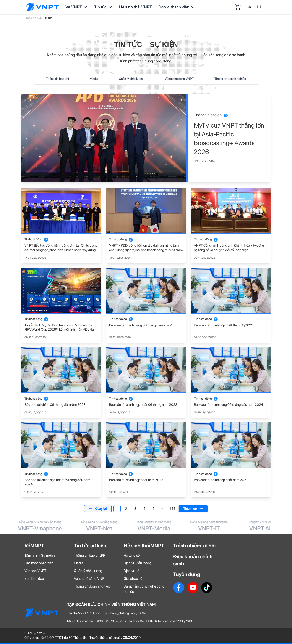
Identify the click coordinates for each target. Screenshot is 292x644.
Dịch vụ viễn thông (138, 563)
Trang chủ (31, 18)
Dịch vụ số (132, 571)
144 (172, 509)
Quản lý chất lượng (131, 79)
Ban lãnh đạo (34, 579)
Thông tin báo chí (57, 79)
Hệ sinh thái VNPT (136, 7)
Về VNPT (77, 7)
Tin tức (103, 7)
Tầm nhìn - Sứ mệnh (40, 555)
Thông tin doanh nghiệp (230, 79)
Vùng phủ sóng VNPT (179, 79)
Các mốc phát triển (39, 563)
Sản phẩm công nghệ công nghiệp (144, 589)
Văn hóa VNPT (35, 571)
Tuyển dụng (187, 574)
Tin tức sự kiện (90, 546)
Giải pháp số (133, 579)
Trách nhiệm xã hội (194, 546)
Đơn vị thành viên (177, 7)
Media (94, 79)
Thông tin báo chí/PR (90, 555)
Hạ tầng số (132, 555)
